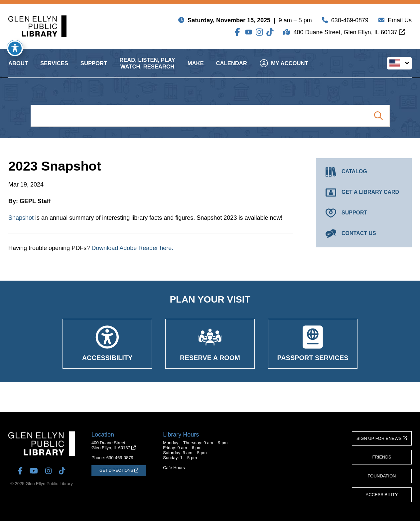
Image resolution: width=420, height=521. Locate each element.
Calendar (232, 69)
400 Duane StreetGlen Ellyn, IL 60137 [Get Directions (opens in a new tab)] (114, 445)
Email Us (400, 22)
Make (196, 69)
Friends (382, 457)
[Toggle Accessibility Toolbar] (15, 48)
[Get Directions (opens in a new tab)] (119, 470)
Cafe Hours (174, 468)
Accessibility (382, 495)
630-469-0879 (350, 22)
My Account (284, 69)
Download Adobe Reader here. (132, 248)
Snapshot (21, 218)
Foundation (382, 476)
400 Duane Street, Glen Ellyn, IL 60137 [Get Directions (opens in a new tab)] (349, 34)
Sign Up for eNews (382, 438)
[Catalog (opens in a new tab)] (364, 172)
